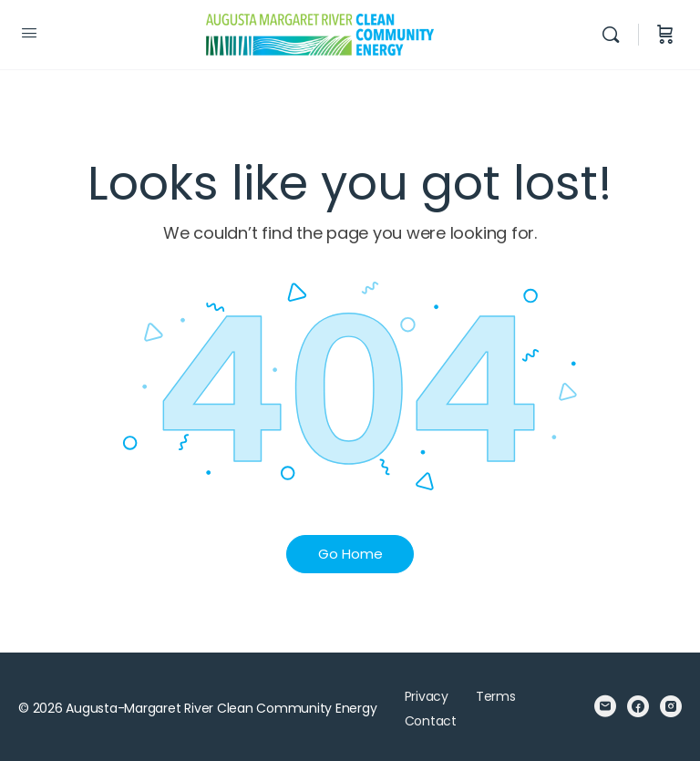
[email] (605, 706)
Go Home (350, 554)
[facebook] (638, 706)
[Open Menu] (29, 33)
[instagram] (671, 706)
